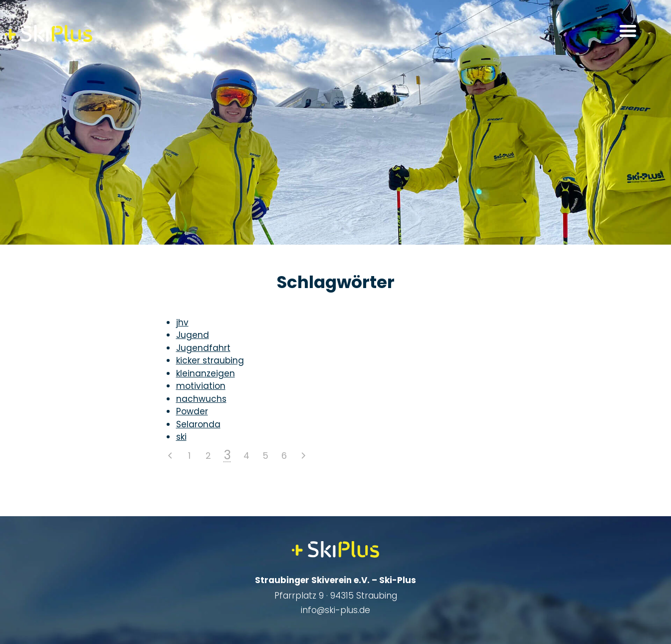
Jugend (193, 335)
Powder (192, 411)
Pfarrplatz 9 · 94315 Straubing (336, 596)
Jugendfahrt (203, 348)
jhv (182, 322)
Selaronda (198, 424)
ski (181, 437)
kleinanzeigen (206, 373)
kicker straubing (210, 360)
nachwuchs (201, 399)
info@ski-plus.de (335, 610)
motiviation (201, 386)
